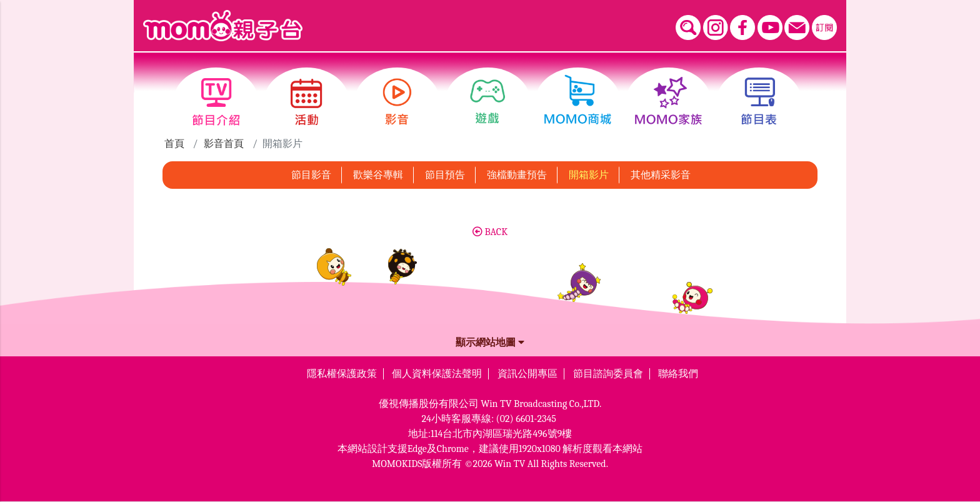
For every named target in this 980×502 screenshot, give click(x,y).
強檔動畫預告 (517, 175)
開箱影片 (589, 175)
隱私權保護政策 (342, 374)
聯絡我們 (678, 374)
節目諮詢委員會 (608, 374)
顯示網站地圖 (490, 343)
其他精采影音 (661, 175)
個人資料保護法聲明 (437, 374)
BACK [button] (490, 232)
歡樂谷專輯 (378, 175)
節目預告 (445, 175)
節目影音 (311, 175)
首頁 (174, 144)
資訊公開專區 (527, 374)
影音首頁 (224, 144)
